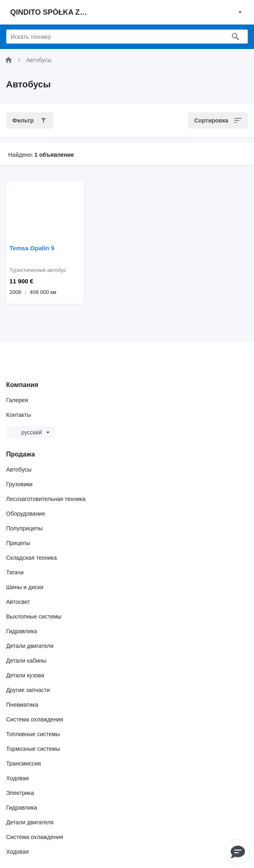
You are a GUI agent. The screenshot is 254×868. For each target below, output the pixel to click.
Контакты (18, 415)
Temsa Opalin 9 (32, 248)
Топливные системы (33, 734)
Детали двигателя (30, 646)
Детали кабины (26, 661)
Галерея (17, 400)
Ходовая (17, 778)
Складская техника (31, 558)
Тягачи (15, 572)
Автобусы (19, 470)
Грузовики (19, 484)
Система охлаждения (35, 719)
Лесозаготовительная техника (46, 499)
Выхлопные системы (34, 617)
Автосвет (18, 602)
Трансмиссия (24, 763)
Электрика (20, 793)
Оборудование (26, 514)
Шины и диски (25, 587)
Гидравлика (22, 631)
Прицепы (18, 543)
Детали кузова (25, 675)
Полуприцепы (24, 528)
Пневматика (22, 705)
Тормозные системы (33, 749)
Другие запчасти (28, 690)
